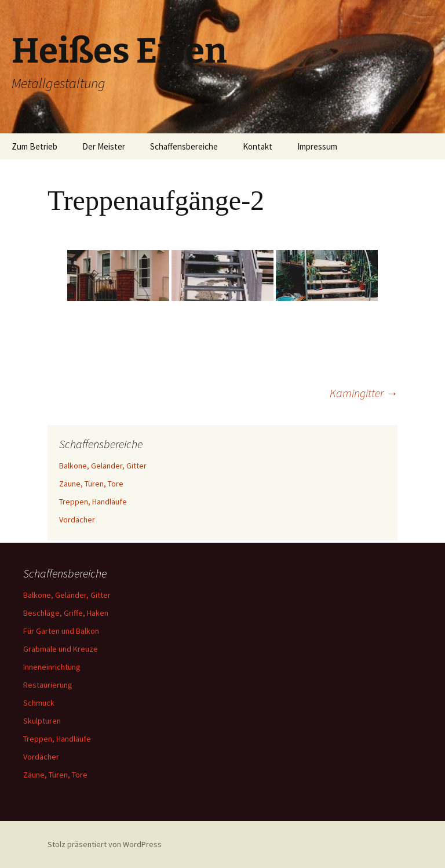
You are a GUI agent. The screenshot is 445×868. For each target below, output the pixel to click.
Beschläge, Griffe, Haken (66, 613)
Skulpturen (42, 721)
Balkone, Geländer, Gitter (103, 466)
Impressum (317, 146)
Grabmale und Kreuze (61, 649)
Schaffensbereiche (184, 146)
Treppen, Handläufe (93, 502)
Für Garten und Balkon (61, 631)
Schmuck (39, 703)
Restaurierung (48, 685)
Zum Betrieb (34, 146)
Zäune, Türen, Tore (91, 484)
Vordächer (77, 520)
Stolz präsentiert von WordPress (105, 844)
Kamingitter (364, 393)
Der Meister (104, 146)
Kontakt (258, 146)
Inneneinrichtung (52, 667)
